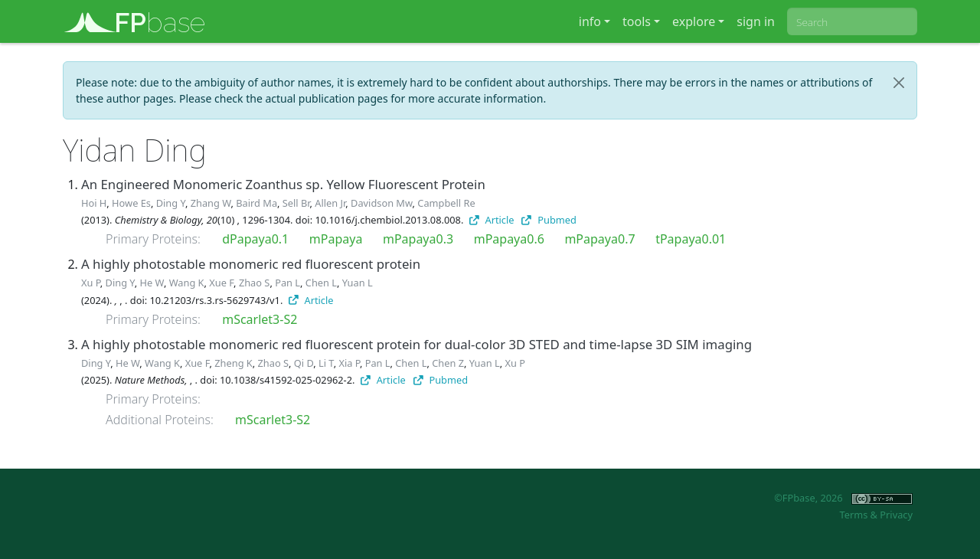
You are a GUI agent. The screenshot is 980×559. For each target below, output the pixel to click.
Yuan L (358, 283)
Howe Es (131, 203)
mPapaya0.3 (418, 239)
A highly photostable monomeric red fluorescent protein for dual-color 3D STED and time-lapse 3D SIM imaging (416, 344)
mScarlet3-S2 (260, 319)
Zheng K (233, 363)
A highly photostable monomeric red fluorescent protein (251, 264)
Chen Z (448, 363)
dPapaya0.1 (255, 239)
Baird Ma (256, 203)
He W (152, 283)
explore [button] (694, 21)
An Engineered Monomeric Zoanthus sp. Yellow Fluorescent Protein (283, 184)
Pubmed (549, 220)
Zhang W (211, 203)
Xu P (91, 283)
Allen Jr (330, 203)
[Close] (899, 83)
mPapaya (336, 239)
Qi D (304, 363)
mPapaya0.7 (599, 239)
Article (492, 220)
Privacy (896, 515)
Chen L (321, 283)
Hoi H (94, 203)
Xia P (349, 363)
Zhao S (255, 283)
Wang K (187, 283)
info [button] (590, 21)
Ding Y (171, 203)
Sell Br (296, 203)
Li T (326, 363)
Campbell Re (446, 203)
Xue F (221, 283)
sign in (756, 21)
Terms (853, 515)
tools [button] (637, 21)
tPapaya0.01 (691, 239)
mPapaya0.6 (509, 239)
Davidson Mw (381, 203)
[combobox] (852, 21)
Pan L (287, 283)
